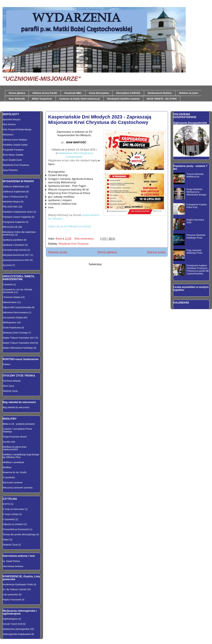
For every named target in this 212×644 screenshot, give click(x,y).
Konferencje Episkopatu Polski (18, 584)
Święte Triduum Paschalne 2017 (19, 338)
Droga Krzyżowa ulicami (15, 437)
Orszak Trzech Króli (12, 624)
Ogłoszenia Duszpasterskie (190, 123)
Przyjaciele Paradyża (13, 150)
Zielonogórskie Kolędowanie (17, 634)
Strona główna (17, 93)
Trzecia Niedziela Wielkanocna (195, 175)
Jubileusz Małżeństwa (14, 186)
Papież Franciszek (12, 600)
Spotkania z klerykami (14, 245)
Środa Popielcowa (12, 328)
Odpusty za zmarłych (13, 524)
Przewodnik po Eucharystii (16, 529)
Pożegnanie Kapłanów (14, 222)
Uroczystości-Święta (13, 318)
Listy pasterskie (10, 594)
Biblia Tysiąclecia (42, 99)
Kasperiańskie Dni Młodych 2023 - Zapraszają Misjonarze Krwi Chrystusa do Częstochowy (100, 120)
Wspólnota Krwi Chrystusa (73, 244)
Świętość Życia (10, 391)
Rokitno (6, 364)
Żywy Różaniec (10, 170)
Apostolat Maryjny (12, 119)
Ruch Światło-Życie (12, 160)
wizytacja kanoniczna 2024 (16, 260)
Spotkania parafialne (13, 240)
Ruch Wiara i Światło (13, 155)
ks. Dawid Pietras (11, 561)
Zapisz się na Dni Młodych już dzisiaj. (70, 226)
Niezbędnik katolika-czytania (123, 99)
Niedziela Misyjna (11, 202)
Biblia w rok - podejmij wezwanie (19, 424)
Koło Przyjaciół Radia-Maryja (17, 129)
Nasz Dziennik (17, 99)
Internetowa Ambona (13, 566)
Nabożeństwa (9, 302)
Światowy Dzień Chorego (15, 333)
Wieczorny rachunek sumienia (18, 488)
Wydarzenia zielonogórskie (16, 629)
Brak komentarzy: (85, 239)
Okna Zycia (8, 386)
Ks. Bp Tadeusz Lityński (15, 589)
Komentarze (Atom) (114, 264)
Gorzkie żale (9, 442)
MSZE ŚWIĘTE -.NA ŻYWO (162, 99)
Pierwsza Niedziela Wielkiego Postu (196, 236)
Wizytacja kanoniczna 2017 (16, 255)
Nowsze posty (58, 252)
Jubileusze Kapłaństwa (14, 192)
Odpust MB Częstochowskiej (17, 307)
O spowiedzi (9, 477)
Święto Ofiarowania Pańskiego (18, 348)
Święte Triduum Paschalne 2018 (19, 343)
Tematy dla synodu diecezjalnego (19, 534)
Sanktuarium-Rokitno (160, 93)
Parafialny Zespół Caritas (15, 145)
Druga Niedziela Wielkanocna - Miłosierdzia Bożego (196, 192)
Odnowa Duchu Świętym (15, 140)
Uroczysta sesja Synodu (15, 250)
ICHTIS (6, 504)
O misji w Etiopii (11, 514)
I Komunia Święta (11, 297)
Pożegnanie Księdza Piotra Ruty (197, 206)
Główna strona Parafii (45, 93)
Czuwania (8, 284)
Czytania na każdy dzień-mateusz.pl (79, 99)
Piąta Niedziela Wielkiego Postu (194, 252)
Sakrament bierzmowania (15, 312)
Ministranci (8, 135)
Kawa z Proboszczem (13, 197)
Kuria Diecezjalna (99, 93)
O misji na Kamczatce (13, 509)
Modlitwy (7, 467)
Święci (6, 540)
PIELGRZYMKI (10, 207)
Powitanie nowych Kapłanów (17, 217)
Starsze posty (156, 252)
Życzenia (7, 265)
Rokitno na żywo (189, 93)
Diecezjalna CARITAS (128, 93)
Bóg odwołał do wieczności (16, 407)
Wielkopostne (9, 322)
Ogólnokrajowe (10, 619)
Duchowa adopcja (12, 381)
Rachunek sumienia (13, 483)
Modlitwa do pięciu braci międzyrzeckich (15, 448)
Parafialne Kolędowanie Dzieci (18, 212)
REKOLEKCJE (10, 227)
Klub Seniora (9, 124)
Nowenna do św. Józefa (15, 472)
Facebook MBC (73, 93)
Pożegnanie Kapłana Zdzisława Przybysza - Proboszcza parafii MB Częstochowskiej (198, 269)
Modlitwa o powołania (13, 462)
